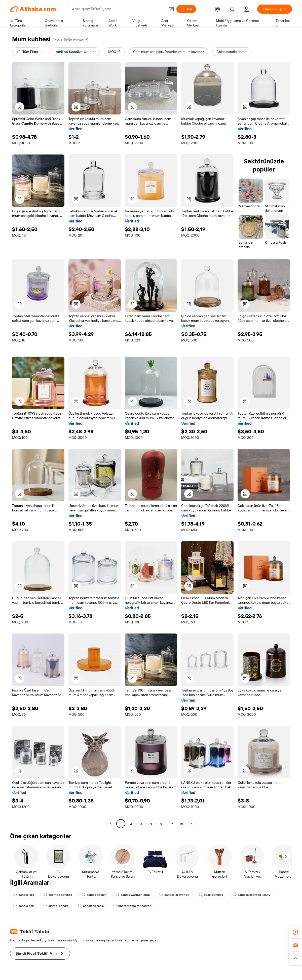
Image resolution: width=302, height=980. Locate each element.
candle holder (94, 895)
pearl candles (211, 895)
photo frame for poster (132, 906)
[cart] (233, 10)
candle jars (24, 895)
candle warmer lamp (133, 895)
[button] (171, 9)
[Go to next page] (191, 824)
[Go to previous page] (111, 824)
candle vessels (91, 906)
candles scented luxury (251, 895)
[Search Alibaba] (118, 9)
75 (181, 824)
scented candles (58, 895)
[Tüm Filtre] (27, 52)
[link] (295, 932)
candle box (24, 906)
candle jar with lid (174, 895)
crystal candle (56, 906)
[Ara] (186, 9)
